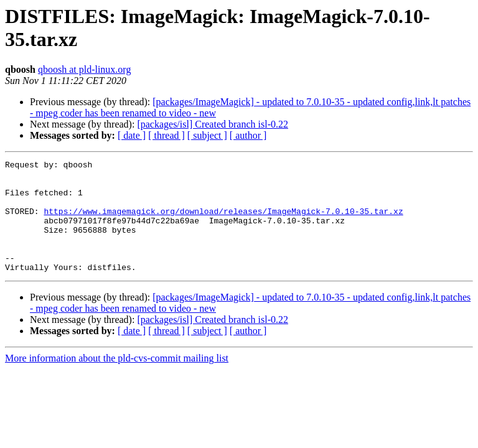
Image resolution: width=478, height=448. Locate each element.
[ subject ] (207, 135)
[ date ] (132, 135)
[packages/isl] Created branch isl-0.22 (213, 124)
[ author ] (248, 135)
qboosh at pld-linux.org (84, 69)
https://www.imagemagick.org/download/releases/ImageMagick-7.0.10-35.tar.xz (223, 222)
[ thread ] (166, 135)
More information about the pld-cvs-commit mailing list (117, 380)
